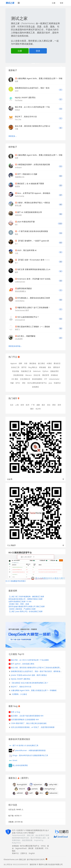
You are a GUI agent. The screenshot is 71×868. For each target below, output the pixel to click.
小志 (17, 253)
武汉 (49, 405)
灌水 (50, 367)
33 (61, 281)
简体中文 (15, 853)
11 (61, 166)
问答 (26, 363)
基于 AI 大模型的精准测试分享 (30, 212)
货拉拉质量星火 (21, 291)
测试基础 (33, 363)
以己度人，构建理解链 (26, 336)
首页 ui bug (16, 712)
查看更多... (13, 136)
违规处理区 (54, 371)
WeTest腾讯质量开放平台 (30, 846)
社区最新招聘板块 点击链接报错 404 (25, 719)
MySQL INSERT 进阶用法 (25, 97)
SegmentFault (21, 848)
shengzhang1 (48, 789)
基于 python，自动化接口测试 (23, 664)
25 (61, 185)
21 (61, 338)
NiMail (17, 110)
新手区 (24, 367)
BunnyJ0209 (20, 785)
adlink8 (18, 793)
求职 (24, 383)
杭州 (28, 405)
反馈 (14, 833)
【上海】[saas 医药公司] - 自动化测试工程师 (26, 611)
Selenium (37, 371)
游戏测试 (35, 387)
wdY (29, 793)
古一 (17, 244)
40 (61, 205)
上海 (17, 405)
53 (61, 319)
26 (61, 262)
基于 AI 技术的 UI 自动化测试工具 (25, 745)
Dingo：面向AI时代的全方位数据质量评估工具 (30, 755)
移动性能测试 (37, 379)
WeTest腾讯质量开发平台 (37, 383)
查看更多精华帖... (15, 346)
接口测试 (41, 363)
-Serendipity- (20, 301)
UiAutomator (54, 379)
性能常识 (57, 383)
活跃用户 (20, 830)
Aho (39, 793)
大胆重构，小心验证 (19, 694)
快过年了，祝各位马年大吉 (26, 116)
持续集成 (54, 375)
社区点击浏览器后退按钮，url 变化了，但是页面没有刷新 (33, 727)
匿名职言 (57, 363)
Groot (15, 760)
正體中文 (24, 853)
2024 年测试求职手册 (26, 222)
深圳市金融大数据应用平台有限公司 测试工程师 (27, 606)
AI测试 (49, 363)
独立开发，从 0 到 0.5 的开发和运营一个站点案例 (30, 660)
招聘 (20, 363)
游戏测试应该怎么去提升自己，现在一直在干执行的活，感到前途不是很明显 (40, 671)
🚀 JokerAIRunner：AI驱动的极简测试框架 (29, 750)
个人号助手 (35, 545)
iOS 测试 (15, 379)
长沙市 (38, 409)
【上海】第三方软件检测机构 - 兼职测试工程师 (26, 596)
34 (61, 300)
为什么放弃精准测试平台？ (28, 317)
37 (61, 195)
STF (46, 379)
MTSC (18, 383)
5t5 (16, 224)
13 (61, 109)
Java (50, 383)
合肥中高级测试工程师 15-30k (20, 601)
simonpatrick (20, 320)
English (32, 853)
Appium (14, 363)
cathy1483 (51, 785)
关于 (14, 830)
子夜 (17, 129)
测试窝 (31, 848)
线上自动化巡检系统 (20, 765)
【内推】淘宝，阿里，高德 (19, 604)
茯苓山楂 (18, 205)
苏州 (59, 405)
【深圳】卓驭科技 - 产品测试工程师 (22, 609)
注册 (54, 3)
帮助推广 (32, 833)
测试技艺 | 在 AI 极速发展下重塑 (31, 183)
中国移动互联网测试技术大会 (37, 830)
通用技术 (57, 367)
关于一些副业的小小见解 (27, 174)
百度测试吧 (39, 848)
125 (60, 224)
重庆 (32, 409)
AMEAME (18, 215)
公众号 (35, 479)
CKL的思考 (19, 339)
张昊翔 (17, 186)
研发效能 (43, 367)
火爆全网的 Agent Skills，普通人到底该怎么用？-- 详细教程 (34, 690)
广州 (33, 405)
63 (61, 176)
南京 (43, 405)
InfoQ (43, 846)
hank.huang (20, 196)
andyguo (18, 167)
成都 (38, 405)
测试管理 (46, 375)
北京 (12, 405)
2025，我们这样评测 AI (27, 250)
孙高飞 (17, 329)
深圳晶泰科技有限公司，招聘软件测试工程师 (25, 599)
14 (61, 233)
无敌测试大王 (20, 177)
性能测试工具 (26, 371)
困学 (17, 272)
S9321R (20, 789)
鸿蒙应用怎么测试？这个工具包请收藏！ (34, 307)
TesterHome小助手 (22, 310)
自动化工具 (15, 367)
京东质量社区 (25, 379)
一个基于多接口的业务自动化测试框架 (33, 231)
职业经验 (16, 371)
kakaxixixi (51, 793)
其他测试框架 (18, 375)
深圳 (22, 405)
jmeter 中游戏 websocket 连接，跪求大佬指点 (29, 675)
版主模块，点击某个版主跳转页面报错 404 (27, 716)
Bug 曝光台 (33, 367)
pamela (32, 789)
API (26, 833)
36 (61, 214)
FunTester (19, 100)
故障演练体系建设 (24, 288)
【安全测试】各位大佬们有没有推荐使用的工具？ (30, 683)
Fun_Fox (18, 119)
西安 (54, 405)
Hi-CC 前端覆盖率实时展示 (16, 581)
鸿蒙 (12, 383)
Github (20, 833)
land (17, 91)
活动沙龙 (37, 375)
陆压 (17, 234)
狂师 (17, 81)
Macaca (29, 375)
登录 (62, 3)
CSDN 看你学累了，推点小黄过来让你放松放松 (29, 723)
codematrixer (20, 282)
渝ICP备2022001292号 (35, 859)
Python (45, 371)
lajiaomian (36, 785)
